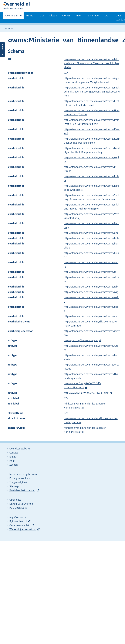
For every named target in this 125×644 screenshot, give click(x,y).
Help (12, 461)
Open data (15, 500)
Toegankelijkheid (19, 482)
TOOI (41, 16)
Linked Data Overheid (21, 504)
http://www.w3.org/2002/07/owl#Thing (86, 393)
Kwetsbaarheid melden (22, 490)
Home (30, 16)
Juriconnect (93, 16)
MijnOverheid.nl (18, 517)
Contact (14, 453)
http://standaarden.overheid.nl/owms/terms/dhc (91, 233)
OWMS (66, 16)
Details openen (2, 32)
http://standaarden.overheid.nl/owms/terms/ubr (91, 316)
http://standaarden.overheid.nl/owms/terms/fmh (91, 238)
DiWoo (53, 16)
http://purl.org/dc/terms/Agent (81, 340)
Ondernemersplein (20, 525)
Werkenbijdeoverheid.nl (23, 529)
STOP (78, 16)
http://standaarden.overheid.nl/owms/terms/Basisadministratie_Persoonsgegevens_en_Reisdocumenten (92, 92)
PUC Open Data (18, 508)
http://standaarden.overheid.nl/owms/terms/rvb (91, 287)
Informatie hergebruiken (23, 474)
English (13, 457)
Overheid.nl (12, 16)
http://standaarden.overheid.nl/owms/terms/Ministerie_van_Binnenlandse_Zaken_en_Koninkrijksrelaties (91, 63)
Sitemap (14, 486)
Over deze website (20, 449)
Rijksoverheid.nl (18, 521)
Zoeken (14, 465)
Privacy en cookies (19, 478)
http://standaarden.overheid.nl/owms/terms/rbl (90, 272)
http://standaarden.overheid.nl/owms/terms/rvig (91, 292)
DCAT (107, 16)
